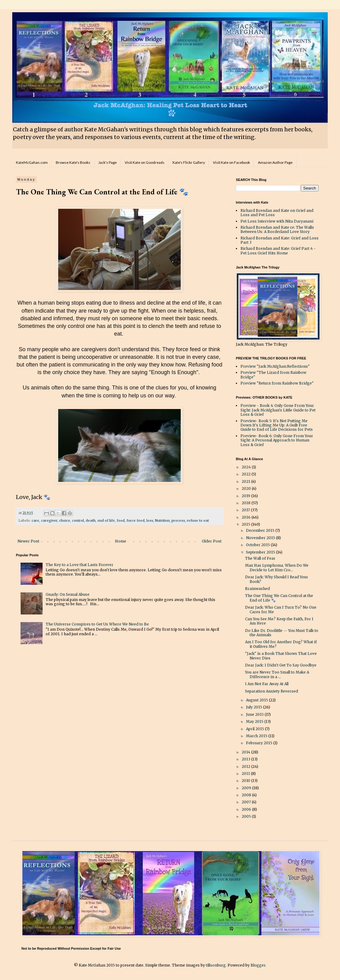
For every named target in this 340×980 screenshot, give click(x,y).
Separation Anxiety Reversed (272, 691)
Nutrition (162, 520)
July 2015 (255, 707)
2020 (247, 488)
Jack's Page (108, 162)
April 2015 (255, 729)
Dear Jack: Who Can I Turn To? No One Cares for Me (281, 609)
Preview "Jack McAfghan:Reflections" (275, 366)
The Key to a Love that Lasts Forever (79, 565)
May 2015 (255, 721)
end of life (106, 520)
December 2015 (261, 530)
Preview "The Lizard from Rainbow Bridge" (273, 375)
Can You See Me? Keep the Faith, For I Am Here (279, 621)
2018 (247, 503)
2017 (246, 510)
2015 (246, 524)
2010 (246, 781)
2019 (246, 496)
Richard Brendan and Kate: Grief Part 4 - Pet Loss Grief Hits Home (278, 251)
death (91, 520)
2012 (246, 766)
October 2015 (258, 545)
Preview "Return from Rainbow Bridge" (277, 383)
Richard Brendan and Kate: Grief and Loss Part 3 (280, 240)
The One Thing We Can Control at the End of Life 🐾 (279, 598)
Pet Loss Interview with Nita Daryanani (277, 221)
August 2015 (257, 700)
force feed (136, 520)
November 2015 (261, 538)
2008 (247, 795)
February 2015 (260, 743)
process (178, 520)
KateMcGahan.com (32, 162)
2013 (246, 759)
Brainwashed (257, 589)
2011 (246, 773)
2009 (247, 788)
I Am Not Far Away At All (267, 684)
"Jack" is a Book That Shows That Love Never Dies (281, 656)
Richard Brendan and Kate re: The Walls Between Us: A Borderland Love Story (277, 229)
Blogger (258, 965)
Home (121, 541)
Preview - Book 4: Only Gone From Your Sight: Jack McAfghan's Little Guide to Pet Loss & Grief (278, 410)
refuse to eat (198, 520)
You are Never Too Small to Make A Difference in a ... (277, 674)
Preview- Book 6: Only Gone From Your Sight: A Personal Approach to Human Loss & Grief (277, 440)
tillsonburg (216, 965)
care (35, 520)
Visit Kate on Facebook (231, 162)
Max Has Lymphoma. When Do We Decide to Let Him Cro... (277, 567)
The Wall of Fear (260, 558)
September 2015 (261, 552)
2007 (247, 802)
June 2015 (255, 714)
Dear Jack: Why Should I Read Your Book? (277, 579)
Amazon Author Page (275, 162)
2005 (247, 816)
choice (65, 520)
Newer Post (28, 541)
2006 (247, 809)
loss (150, 520)
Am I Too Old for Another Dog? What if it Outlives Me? (281, 644)
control (78, 520)
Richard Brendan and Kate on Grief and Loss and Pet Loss (277, 213)
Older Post (212, 541)
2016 (247, 517)
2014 (246, 752)
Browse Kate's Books (73, 162)
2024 (247, 467)
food (121, 520)
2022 (247, 474)
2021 (246, 481)
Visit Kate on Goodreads (145, 162)
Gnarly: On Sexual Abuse (68, 594)
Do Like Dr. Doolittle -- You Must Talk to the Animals (282, 633)
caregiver (49, 520)
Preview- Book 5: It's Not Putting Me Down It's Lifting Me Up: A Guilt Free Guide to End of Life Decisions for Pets (277, 425)
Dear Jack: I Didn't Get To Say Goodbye (281, 665)
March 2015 (257, 736)
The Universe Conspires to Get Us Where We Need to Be (97, 624)
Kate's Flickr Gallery (189, 162)
